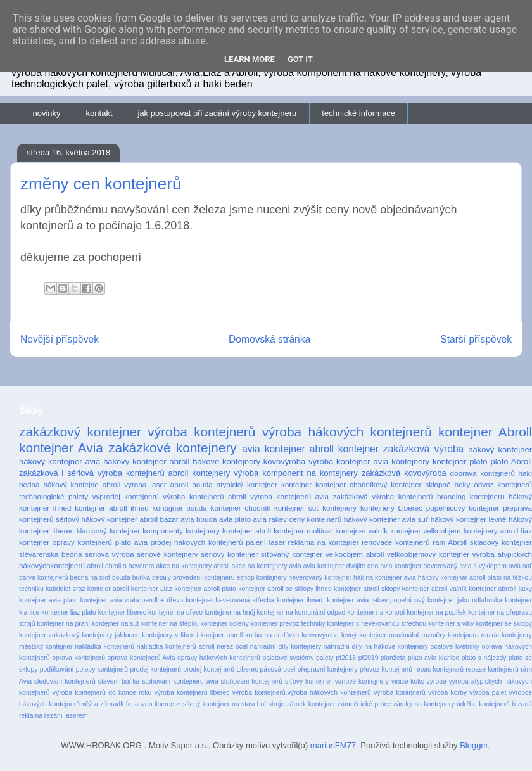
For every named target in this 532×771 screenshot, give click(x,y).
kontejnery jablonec (111, 635)
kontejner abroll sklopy (367, 589)
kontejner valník (361, 531)
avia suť (520, 566)
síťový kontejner (309, 681)
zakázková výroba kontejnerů (383, 496)
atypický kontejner (247, 484)
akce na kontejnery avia (267, 566)
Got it (300, 59)
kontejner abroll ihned (112, 508)
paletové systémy (288, 658)
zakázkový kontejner (80, 432)
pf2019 (369, 658)
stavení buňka (119, 681)
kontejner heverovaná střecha (230, 600)
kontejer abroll (108, 589)
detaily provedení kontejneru (193, 577)
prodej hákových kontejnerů (197, 542)
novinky (47, 113)
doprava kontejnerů (483, 473)
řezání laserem (66, 716)
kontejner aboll (247, 531)
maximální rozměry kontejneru (434, 635)
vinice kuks (408, 681)
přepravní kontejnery (328, 669)
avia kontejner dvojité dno (341, 566)
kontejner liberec (122, 612)
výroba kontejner (339, 462)
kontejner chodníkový (351, 484)
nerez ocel (232, 647)
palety (325, 658)
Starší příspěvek (476, 339)
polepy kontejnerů (102, 669)
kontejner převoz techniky (288, 624)
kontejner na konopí (376, 612)
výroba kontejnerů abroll (204, 496)
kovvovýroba (320, 635)
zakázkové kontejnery (173, 448)
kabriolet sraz (65, 589)
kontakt (99, 113)
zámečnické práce (364, 704)
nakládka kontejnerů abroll (176, 647)
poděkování (57, 669)
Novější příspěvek (60, 339)
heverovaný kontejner (320, 577)
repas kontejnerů (439, 669)
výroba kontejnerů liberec (192, 693)
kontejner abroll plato (205, 589)
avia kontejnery (401, 462)
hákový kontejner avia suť (386, 519)
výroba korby (447, 693)
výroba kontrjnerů (400, 693)
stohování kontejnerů (252, 681)
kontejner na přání (63, 624)
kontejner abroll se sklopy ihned (285, 589)
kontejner (296, 484)
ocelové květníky (455, 647)
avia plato (235, 519)
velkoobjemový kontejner (428, 554)
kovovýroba (284, 462)
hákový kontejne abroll (82, 484)
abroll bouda (192, 484)
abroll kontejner (344, 449)
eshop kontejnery (261, 577)
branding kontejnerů (471, 496)
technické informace (358, 113)
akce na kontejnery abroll (193, 566)
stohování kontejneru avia (180, 681)
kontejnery (339, 508)
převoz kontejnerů (386, 669)
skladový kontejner (501, 542)
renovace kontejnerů (396, 542)
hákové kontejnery (226, 462)
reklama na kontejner (324, 542)
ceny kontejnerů (316, 519)
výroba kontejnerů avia (289, 496)
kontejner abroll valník (434, 589)
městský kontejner (46, 647)
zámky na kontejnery (424, 704)
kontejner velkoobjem (425, 531)
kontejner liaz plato (69, 612)
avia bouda (199, 519)
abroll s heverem (130, 566)
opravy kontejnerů (82, 542)
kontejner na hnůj (230, 612)
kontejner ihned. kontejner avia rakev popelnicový (351, 600)
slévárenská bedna (51, 554)
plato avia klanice (434, 658)
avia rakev (270, 519)
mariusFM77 (333, 745)
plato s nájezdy (484, 658)
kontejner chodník (241, 508)
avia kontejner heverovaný (419, 566)
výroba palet (488, 693)
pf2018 (346, 658)
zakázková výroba (423, 449)
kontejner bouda (180, 508)
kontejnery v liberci (170, 635)
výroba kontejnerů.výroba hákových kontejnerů (302, 693)
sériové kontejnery (167, 554)
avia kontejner (274, 449)
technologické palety (54, 496)
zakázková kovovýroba (404, 473)
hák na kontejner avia (385, 577)
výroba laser (145, 484)
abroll (95, 566)
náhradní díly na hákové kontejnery (376, 647)
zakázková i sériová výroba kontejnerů (92, 473)
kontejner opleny (225, 624)
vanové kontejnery (362, 681)
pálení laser (265, 542)
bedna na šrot (90, 577)
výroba (437, 681)
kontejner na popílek (436, 612)
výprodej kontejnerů (126, 496)
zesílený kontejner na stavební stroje (230, 704)
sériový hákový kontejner (97, 519)
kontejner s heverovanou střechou (377, 624)
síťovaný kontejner (292, 554)
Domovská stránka (269, 339)
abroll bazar (159, 519)
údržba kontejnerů (483, 704)
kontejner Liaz (152, 589)
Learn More (250, 59)
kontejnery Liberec (391, 508)
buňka (141, 577)
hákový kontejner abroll (146, 462)
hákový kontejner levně (469, 519)
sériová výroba (109, 554)
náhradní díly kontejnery (286, 647)
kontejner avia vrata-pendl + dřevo (132, 600)
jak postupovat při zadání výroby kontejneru (218, 113)
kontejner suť (297, 508)
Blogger (474, 745)
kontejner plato (460, 462)
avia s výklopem (483, 566)
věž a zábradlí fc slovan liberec (128, 704)
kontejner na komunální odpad (301, 612)
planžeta (393, 658)
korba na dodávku (272, 635)
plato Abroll (511, 462)
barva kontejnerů (43, 577)
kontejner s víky (451, 624)
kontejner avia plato (48, 600)
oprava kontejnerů (79, 658)
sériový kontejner (229, 554)
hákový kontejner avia (60, 462)
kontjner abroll (222, 635)
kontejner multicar (303, 531)
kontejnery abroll (491, 531)
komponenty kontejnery (181, 531)
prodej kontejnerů (155, 669)
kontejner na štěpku (170, 624)
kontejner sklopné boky (430, 484)
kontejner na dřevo (175, 612)
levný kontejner (364, 635)
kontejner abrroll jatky (500, 589)
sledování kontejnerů (65, 681)
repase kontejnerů (492, 669)
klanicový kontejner (108, 531)
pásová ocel (278, 669)
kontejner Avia (61, 448)
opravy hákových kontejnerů (219, 658)
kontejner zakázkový (49, 635)
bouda (121, 577)
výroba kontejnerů (201, 432)
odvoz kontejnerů (503, 484)
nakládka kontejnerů (104, 647)
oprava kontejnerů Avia (142, 658)
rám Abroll (450, 542)
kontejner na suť (116, 624)
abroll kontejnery (199, 473)
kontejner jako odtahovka (465, 600)
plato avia (131, 542)
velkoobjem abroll (355, 554)
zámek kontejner (311, 704)
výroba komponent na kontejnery (296, 473)
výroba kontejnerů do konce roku (102, 693)
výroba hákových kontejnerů (347, 432)
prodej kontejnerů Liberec (220, 669)
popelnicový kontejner (463, 508)
